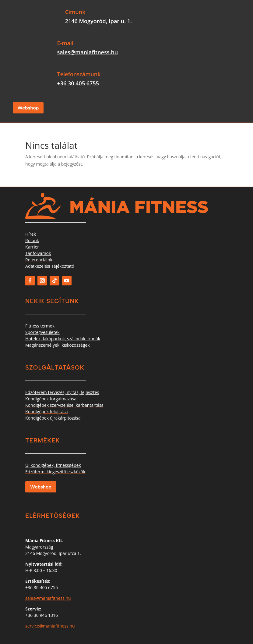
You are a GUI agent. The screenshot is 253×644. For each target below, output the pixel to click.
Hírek (31, 234)
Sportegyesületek (42, 332)
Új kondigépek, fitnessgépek (53, 465)
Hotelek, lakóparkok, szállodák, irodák (63, 339)
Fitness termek (40, 326)
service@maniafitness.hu (50, 626)
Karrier (32, 247)
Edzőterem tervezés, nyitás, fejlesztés (62, 392)
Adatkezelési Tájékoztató (50, 266)
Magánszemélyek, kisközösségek (58, 345)
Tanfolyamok (38, 253)
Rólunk (32, 240)
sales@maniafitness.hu (87, 52)
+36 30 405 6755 (78, 83)
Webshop (28, 108)
